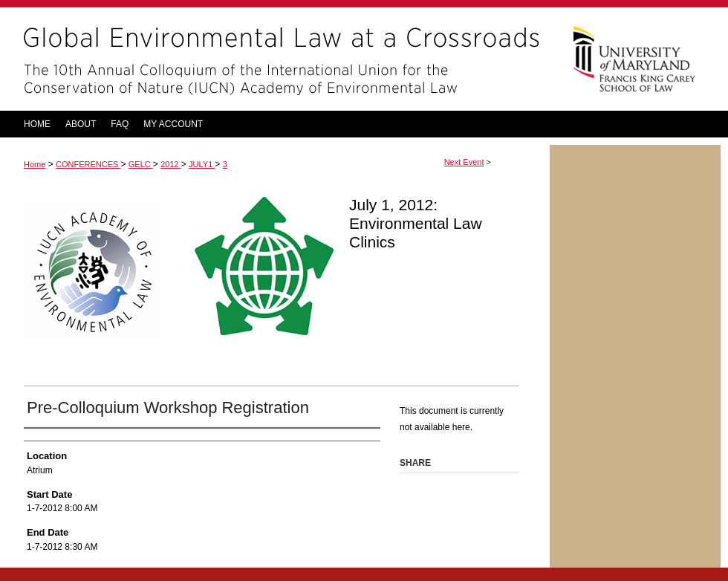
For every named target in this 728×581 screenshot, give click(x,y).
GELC (141, 164)
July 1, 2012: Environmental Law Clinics (416, 223)
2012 (171, 164)
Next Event (464, 162)
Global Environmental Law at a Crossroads (275, 59)
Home (35, 164)
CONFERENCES (88, 164)
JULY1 (202, 164)
